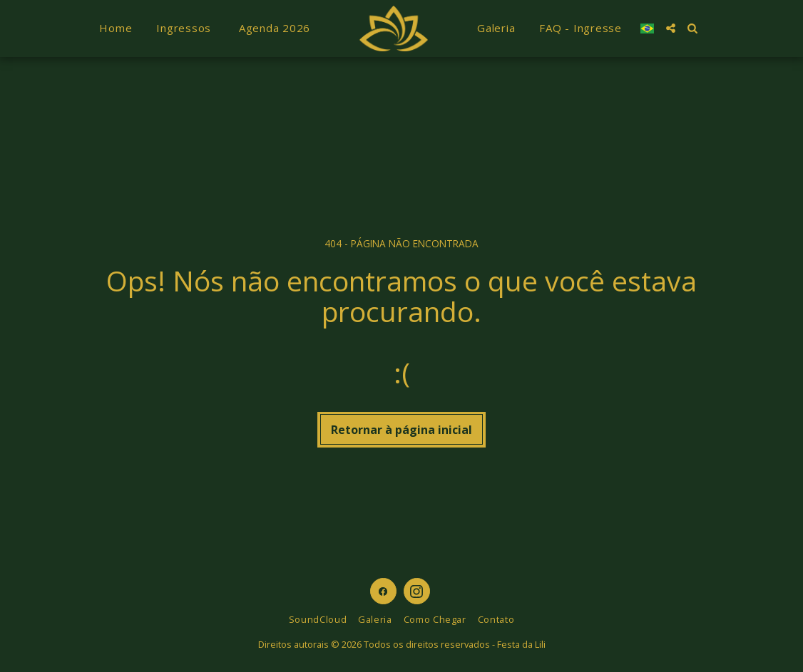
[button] (671, 28)
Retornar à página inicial (401, 430)
